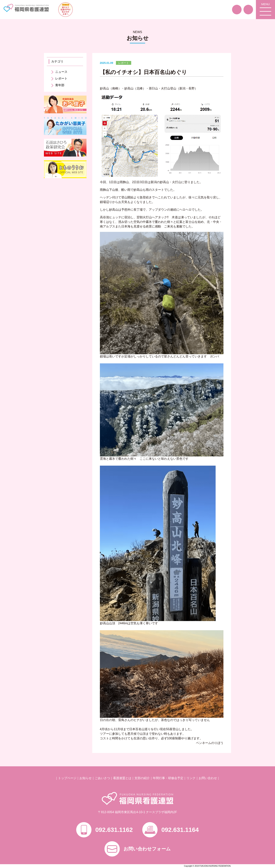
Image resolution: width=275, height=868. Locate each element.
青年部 (60, 85)
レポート (61, 78)
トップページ (67, 778)
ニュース (61, 72)
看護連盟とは (122, 778)
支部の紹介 (142, 778)
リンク (191, 778)
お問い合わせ (208, 778)
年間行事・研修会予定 (168, 778)
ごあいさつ (102, 778)
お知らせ (86, 778)
